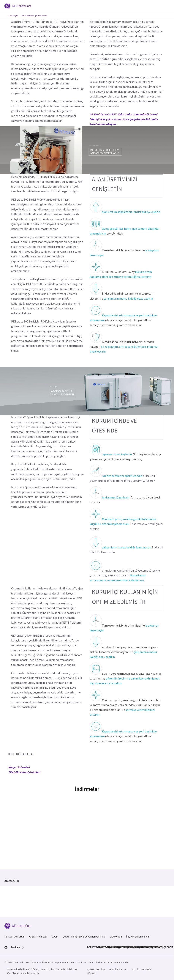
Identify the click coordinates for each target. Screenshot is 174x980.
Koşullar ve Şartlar (15, 937)
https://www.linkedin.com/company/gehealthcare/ (107, 947)
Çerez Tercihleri (96, 969)
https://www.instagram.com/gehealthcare (98, 947)
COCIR (55, 937)
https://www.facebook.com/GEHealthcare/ (89, 947)
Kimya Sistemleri (19, 767)
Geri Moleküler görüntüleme (34, 16)
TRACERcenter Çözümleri (24, 772)
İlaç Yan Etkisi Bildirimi (138, 937)
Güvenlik (92, 973)
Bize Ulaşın (116, 937)
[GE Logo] (18, 6)
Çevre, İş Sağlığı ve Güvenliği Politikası (84, 937)
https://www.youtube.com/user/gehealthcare (125, 947)
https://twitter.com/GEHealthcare (116, 947)
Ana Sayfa (13, 16)
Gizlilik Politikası (38, 937)
